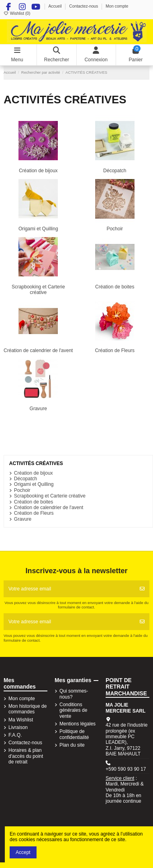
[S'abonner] (142, 589)
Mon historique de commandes (28, 709)
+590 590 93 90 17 (126, 769)
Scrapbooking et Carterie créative (38, 290)
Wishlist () (17, 13)
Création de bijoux (38, 171)
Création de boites (115, 287)
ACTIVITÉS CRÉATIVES (36, 463)
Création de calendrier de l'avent (38, 350)
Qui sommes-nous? (74, 694)
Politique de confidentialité (74, 734)
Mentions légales (78, 724)
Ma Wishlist (21, 720)
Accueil (55, 6)
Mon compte (117, 6)
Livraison (18, 727)
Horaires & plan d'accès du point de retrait (26, 756)
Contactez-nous (84, 6)
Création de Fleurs (115, 350)
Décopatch (115, 171)
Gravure (38, 409)
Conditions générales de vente (73, 710)
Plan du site (72, 745)
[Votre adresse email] (69, 589)
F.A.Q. (15, 735)
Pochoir (115, 229)
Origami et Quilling (38, 229)
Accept (23, 852)
